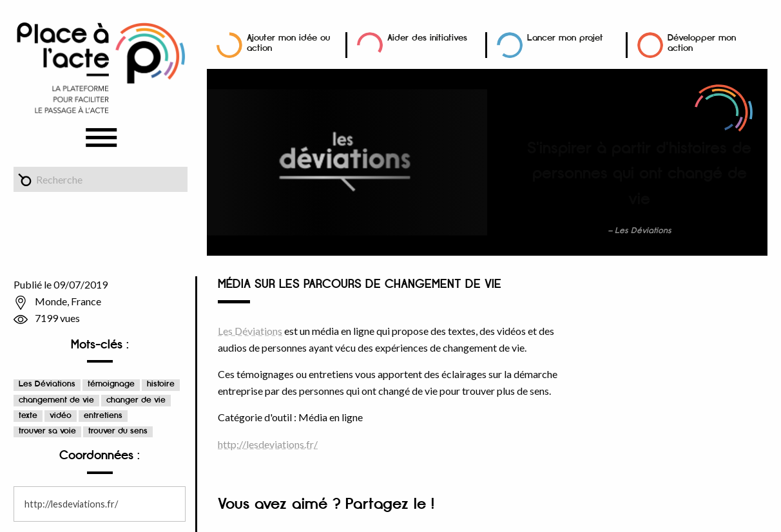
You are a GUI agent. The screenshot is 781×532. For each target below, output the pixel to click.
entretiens (103, 416)
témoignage (111, 384)
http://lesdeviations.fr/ (71, 504)
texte (28, 416)
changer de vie (136, 400)
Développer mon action (702, 43)
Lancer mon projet (565, 38)
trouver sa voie (47, 431)
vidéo (61, 416)
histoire (161, 384)
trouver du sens (118, 431)
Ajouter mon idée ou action (288, 43)
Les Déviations (47, 384)
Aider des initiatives (427, 38)
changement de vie (56, 400)
